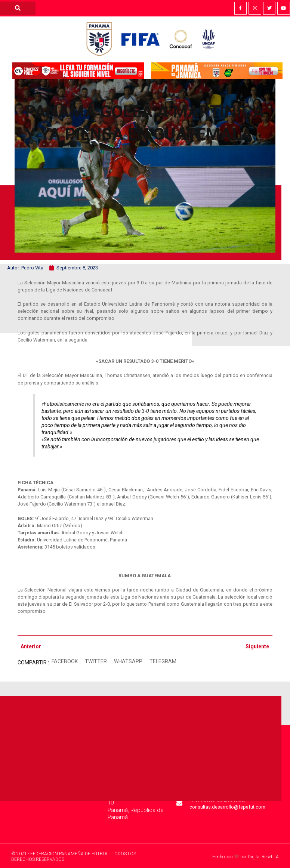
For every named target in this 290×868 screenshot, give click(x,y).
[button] (65, 662)
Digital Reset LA (263, 857)
